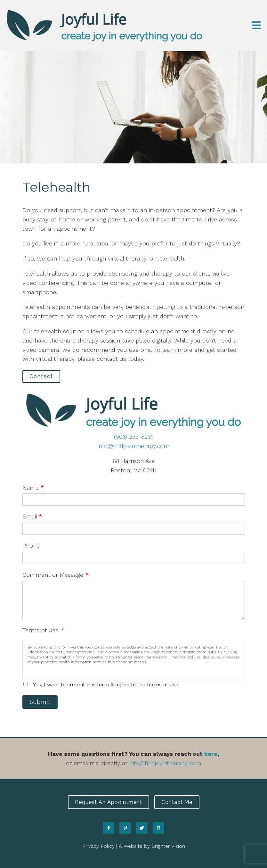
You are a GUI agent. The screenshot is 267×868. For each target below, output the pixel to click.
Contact (41, 376)
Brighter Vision (168, 846)
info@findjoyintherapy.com (133, 446)
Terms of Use (43, 630)
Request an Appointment (109, 802)
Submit (40, 702)
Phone (31, 546)
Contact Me (177, 802)
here (211, 754)
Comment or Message (56, 575)
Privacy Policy (98, 846)
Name (33, 488)
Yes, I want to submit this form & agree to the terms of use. (106, 685)
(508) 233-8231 (133, 437)
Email (32, 516)
